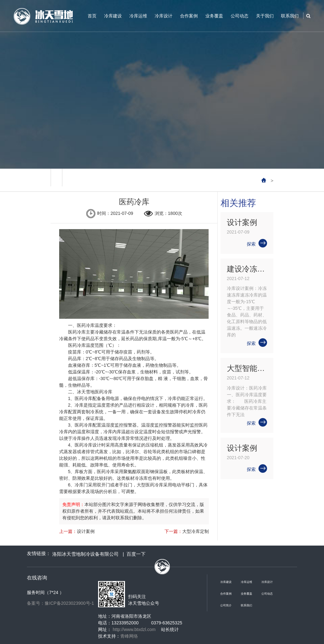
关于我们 (265, 16)
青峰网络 (129, 636)
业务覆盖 (214, 16)
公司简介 (226, 605)
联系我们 (290, 16)
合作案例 (189, 16)
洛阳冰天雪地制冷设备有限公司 (85, 554)
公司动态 (240, 16)
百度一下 (136, 554)
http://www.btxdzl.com (134, 629)
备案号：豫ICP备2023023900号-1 (60, 603)
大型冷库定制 (196, 531)
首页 (92, 16)
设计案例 (86, 531)
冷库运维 (138, 16)
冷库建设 (113, 16)
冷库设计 (164, 16)
